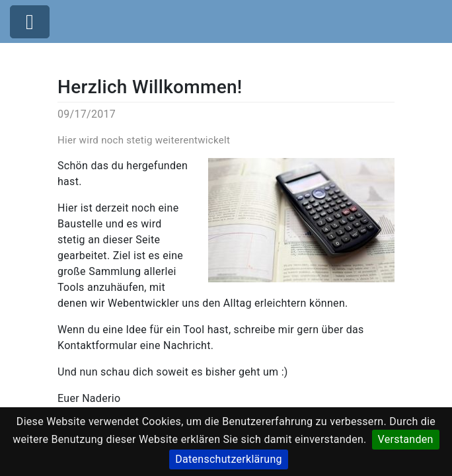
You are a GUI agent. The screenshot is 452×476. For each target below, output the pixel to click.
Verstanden (406, 439)
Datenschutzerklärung (229, 459)
